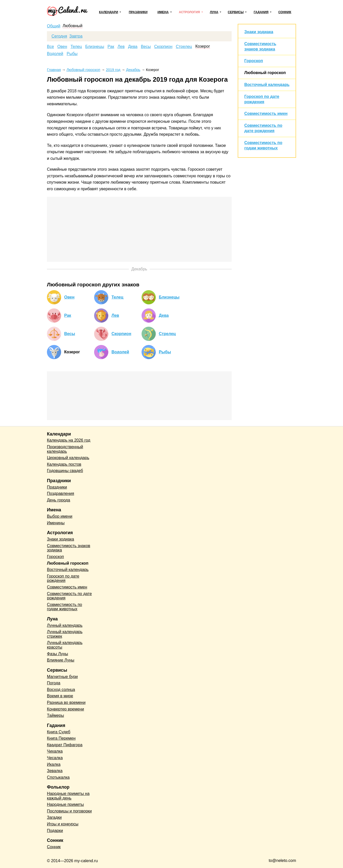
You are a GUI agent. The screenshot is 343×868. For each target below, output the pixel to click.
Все (50, 47)
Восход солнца (61, 690)
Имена (163, 12)
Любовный (73, 26)
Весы (146, 47)
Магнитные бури (62, 677)
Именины (56, 523)
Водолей (55, 54)
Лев (121, 47)
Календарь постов (64, 464)
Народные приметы (65, 804)
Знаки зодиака (259, 32)
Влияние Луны (61, 660)
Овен (62, 47)
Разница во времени (66, 702)
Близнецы (95, 47)
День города (58, 500)
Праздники (138, 12)
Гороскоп (254, 61)
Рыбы (72, 54)
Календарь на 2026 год (69, 440)
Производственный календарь (65, 449)
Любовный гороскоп (265, 73)
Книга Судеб (59, 732)
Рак (111, 47)
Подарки (55, 831)
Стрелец (184, 47)
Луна (214, 12)
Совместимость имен (266, 114)
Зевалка (55, 771)
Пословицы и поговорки (69, 811)
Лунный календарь (65, 625)
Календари (108, 12)
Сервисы (236, 12)
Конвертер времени (65, 709)
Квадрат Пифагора (65, 745)
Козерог (203, 46)
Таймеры (55, 715)
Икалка (54, 764)
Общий (54, 26)
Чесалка (55, 758)
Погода (54, 683)
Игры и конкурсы (63, 824)
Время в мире (60, 696)
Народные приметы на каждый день (68, 796)
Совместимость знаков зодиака (69, 548)
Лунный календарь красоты (65, 645)
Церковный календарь (68, 458)
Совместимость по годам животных (65, 607)
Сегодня (59, 36)
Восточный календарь (267, 85)
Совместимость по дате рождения (69, 596)
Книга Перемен (61, 738)
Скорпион (163, 47)
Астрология (189, 12)
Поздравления (61, 493)
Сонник (285, 12)
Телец (76, 47)
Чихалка (55, 751)
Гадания (261, 12)
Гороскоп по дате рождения (63, 578)
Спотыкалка (58, 777)
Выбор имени (60, 516)
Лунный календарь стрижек (65, 634)
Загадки (54, 817)
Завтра (76, 36)
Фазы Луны (57, 654)
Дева (133, 47)
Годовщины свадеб (65, 471)
